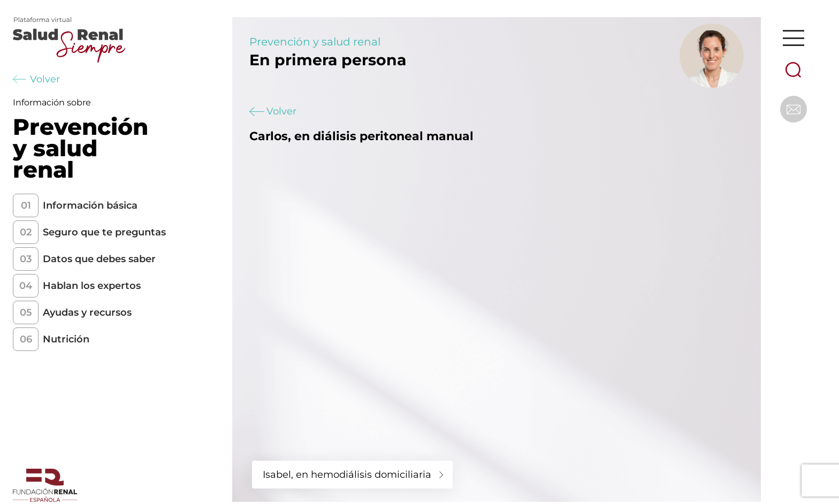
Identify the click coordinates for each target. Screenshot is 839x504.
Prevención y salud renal (315, 42)
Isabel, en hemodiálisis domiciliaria (347, 475)
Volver (36, 79)
